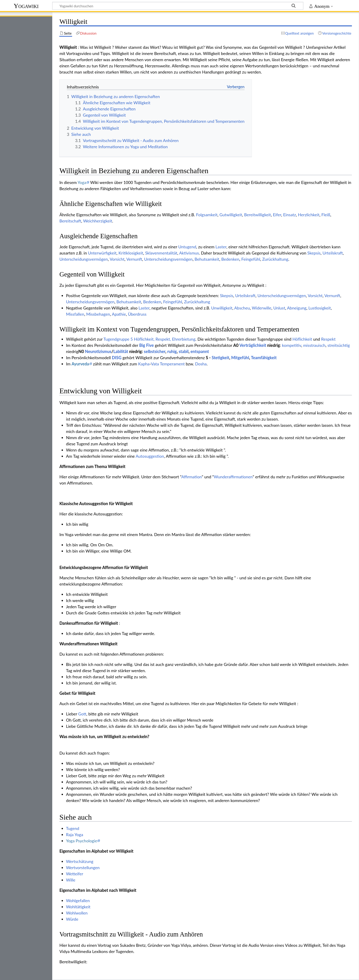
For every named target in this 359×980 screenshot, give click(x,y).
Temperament (172, 364)
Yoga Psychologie (82, 841)
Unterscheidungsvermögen (84, 259)
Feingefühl (251, 259)
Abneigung (297, 308)
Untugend (187, 247)
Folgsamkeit (207, 215)
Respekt (328, 339)
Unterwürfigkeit (102, 253)
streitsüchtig (339, 345)
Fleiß (326, 215)
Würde (72, 919)
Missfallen (75, 314)
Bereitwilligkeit (257, 215)
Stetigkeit (220, 358)
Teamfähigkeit (264, 358)
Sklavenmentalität (161, 253)
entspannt (200, 351)
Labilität (121, 351)
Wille (71, 880)
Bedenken (230, 259)
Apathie (119, 314)
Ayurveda (80, 364)
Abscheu (242, 308)
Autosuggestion (150, 456)
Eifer (277, 215)
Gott (82, 714)
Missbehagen (98, 314)
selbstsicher (155, 351)
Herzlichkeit (309, 215)
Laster (221, 247)
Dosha (201, 364)
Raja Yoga (75, 835)
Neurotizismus (98, 351)
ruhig (172, 351)
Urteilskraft (333, 253)
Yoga (82, 182)
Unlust (279, 308)
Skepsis (314, 253)
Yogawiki (26, 6)
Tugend (73, 828)
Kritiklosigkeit (131, 253)
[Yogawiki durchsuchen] (178, 6)
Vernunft (134, 259)
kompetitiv (292, 345)
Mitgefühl (240, 358)
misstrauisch (314, 345)
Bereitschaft (70, 221)
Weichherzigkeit (98, 221)
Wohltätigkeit (78, 907)
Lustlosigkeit (320, 308)
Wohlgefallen (78, 901)
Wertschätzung (80, 861)
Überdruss (137, 314)
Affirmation (192, 477)
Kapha (144, 364)
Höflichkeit (302, 339)
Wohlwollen (77, 913)
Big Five (147, 345)
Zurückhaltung (275, 259)
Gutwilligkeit (231, 215)
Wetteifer (75, 874)
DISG (117, 358)
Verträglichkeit (253, 345)
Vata (155, 364)
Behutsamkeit (207, 259)
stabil (184, 351)
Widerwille (262, 308)
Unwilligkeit (222, 308)
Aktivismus (189, 253)
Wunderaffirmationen (233, 477)
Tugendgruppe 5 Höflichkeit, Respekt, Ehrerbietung (150, 339)
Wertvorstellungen (83, 868)
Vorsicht (117, 259)
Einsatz (290, 215)
